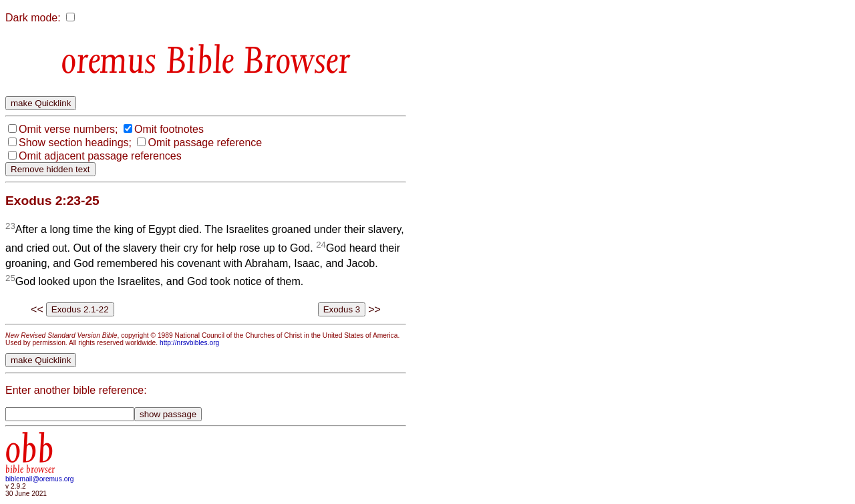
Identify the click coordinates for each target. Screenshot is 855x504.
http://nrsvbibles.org (189, 343)
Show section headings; (75, 143)
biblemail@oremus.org (40, 479)
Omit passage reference (205, 143)
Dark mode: (33, 18)
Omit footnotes (169, 129)
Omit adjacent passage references (100, 156)
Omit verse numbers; (68, 129)
